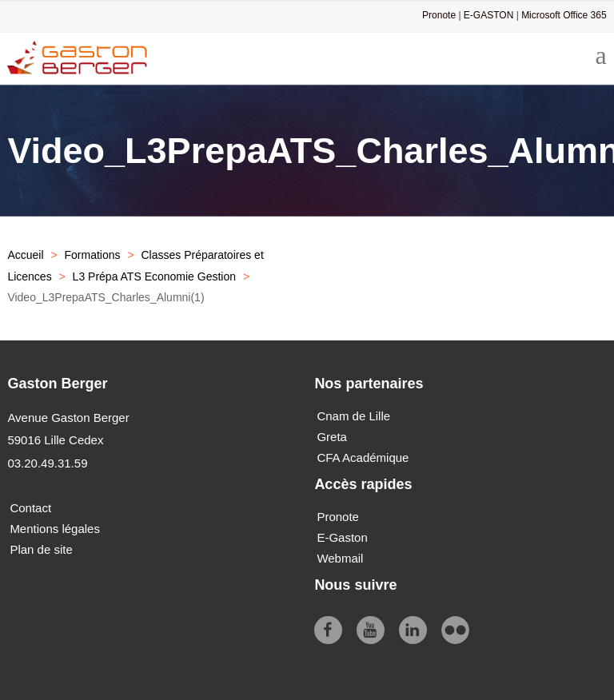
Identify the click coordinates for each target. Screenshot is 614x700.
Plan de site (41, 549)
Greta (332, 437)
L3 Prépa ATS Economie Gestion (154, 276)
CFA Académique (363, 457)
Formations (92, 255)
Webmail (340, 558)
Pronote (439, 15)
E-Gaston (342, 537)
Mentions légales (55, 529)
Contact (30, 508)
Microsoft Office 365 (564, 15)
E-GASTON (488, 15)
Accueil (25, 255)
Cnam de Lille (353, 416)
